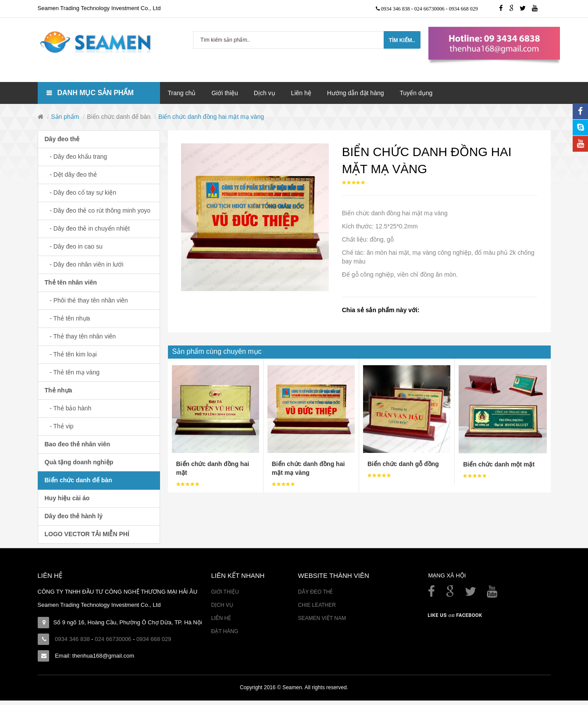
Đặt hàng (225, 631)
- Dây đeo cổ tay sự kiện (81, 192)
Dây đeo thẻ (62, 139)
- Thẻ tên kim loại (71, 354)
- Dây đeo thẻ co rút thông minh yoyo (98, 210)
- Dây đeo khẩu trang (76, 157)
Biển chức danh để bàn (119, 117)
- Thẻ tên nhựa (68, 318)
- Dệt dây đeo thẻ (71, 174)
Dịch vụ (222, 605)
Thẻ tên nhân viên (71, 282)
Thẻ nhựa (59, 390)
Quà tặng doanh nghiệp (79, 462)
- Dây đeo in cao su (74, 246)
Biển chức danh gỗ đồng (403, 464)
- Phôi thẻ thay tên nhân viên (86, 300)
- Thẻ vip (59, 426)
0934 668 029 (463, 9)
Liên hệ (221, 618)
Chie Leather (317, 605)
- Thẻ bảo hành (68, 408)
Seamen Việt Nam (322, 618)
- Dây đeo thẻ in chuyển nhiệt (87, 228)
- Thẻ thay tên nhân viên (80, 336)
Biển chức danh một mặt (499, 464)
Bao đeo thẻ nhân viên (78, 444)
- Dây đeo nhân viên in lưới (84, 264)
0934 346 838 (396, 9)
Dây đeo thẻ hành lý (74, 516)
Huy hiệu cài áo (67, 498)
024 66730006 (430, 9)
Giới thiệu (225, 592)
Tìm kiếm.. (402, 40)
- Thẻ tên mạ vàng (72, 372)
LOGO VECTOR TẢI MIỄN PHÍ (87, 534)
